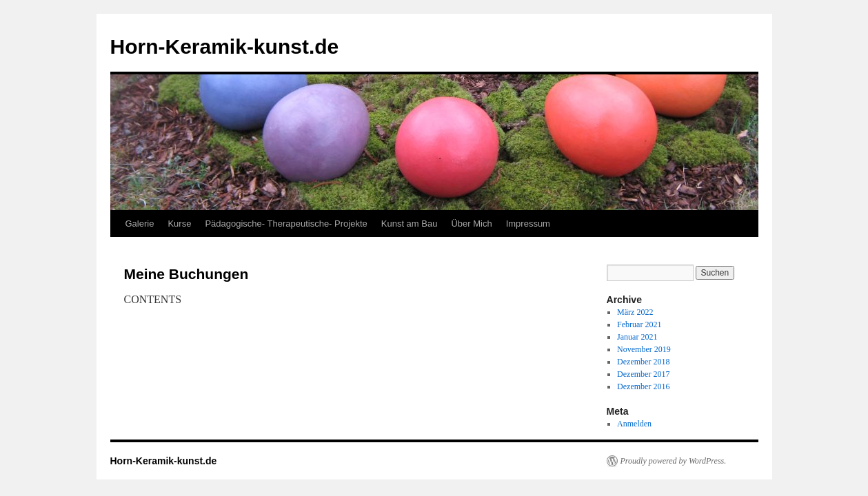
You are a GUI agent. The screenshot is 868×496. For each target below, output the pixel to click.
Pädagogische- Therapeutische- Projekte (286, 224)
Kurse (179, 224)
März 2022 (635, 312)
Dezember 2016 (643, 386)
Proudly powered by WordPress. (674, 461)
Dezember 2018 (643, 362)
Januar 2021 (637, 337)
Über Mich (471, 224)
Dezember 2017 (643, 374)
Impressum (528, 224)
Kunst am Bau (410, 224)
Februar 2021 (639, 324)
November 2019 (644, 349)
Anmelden (634, 424)
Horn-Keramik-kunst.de (225, 46)
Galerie (140, 224)
